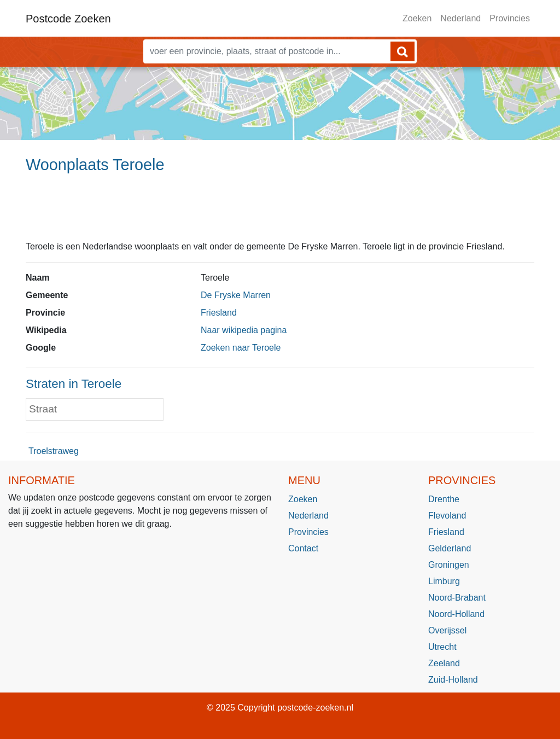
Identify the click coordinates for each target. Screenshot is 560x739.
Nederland (460, 18)
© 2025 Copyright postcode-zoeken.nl (280, 708)
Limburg (444, 581)
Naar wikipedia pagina (244, 330)
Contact (303, 548)
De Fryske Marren (236, 295)
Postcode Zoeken (68, 19)
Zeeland (444, 663)
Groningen (449, 565)
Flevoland (447, 516)
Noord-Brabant (457, 598)
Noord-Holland (456, 614)
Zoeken (417, 18)
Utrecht (442, 647)
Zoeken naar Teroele (241, 348)
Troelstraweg (54, 451)
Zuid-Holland (453, 680)
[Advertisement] (280, 212)
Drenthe (444, 499)
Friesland (219, 313)
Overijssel (447, 630)
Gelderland (450, 548)
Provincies (510, 18)
